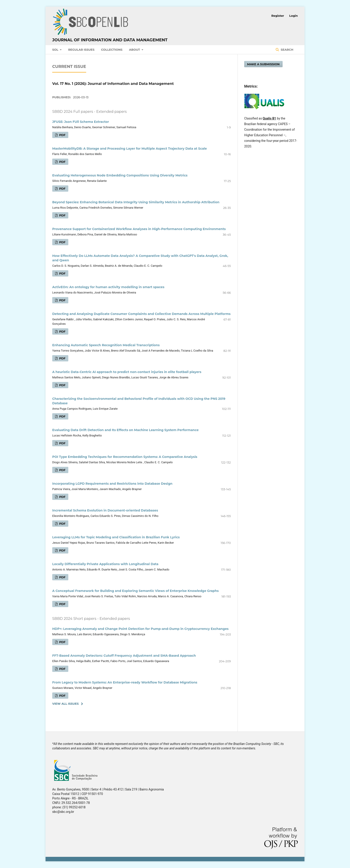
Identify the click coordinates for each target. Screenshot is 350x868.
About (135, 50)
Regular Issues (81, 50)
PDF (62, 135)
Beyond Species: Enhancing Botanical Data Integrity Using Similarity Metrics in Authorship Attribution (136, 202)
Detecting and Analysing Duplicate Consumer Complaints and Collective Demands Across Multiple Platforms (141, 314)
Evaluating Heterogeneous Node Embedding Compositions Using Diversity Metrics (120, 175)
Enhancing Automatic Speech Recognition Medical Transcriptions (106, 345)
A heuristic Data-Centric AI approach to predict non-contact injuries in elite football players (127, 372)
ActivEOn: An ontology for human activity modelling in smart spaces (108, 287)
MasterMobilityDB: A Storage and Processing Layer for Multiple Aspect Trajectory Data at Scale (130, 149)
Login (294, 16)
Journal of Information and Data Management (110, 40)
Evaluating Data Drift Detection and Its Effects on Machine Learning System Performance (125, 430)
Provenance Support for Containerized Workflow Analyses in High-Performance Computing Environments (139, 229)
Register (278, 16)
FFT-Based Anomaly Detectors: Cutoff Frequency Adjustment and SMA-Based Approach (124, 656)
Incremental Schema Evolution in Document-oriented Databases (105, 510)
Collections (112, 50)
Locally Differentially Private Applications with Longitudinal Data (105, 564)
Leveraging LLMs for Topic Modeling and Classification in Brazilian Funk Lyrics (116, 537)
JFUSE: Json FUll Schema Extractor (81, 122)
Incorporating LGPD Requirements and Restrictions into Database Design (112, 484)
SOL (56, 50)
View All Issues (66, 704)
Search (287, 50)
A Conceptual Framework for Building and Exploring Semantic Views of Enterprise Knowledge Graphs (135, 591)
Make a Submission (263, 64)
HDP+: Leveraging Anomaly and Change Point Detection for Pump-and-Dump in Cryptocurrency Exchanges (140, 629)
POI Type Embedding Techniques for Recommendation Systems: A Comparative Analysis (125, 457)
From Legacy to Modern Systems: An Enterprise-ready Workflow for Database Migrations (125, 682)
